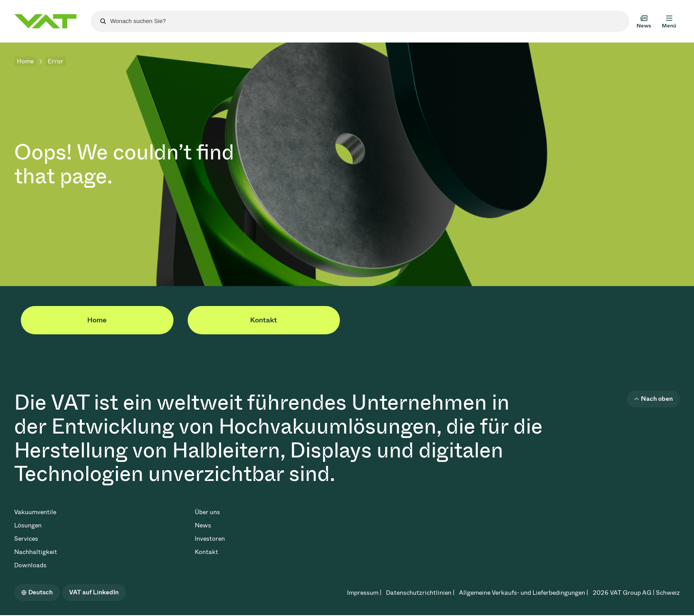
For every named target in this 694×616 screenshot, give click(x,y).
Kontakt (264, 320)
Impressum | (364, 593)
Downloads (30, 565)
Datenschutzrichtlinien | (420, 593)
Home (25, 61)
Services (26, 539)
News (203, 525)
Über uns (207, 512)
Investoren (210, 539)
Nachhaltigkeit (36, 552)
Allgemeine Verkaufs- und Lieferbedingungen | (524, 593)
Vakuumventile (35, 512)
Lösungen (28, 525)
